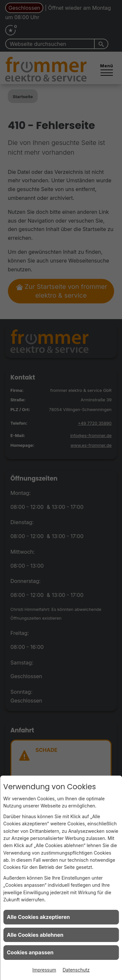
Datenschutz (76, 970)
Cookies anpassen (30, 952)
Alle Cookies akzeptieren (38, 917)
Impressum (44, 970)
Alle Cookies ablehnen (35, 935)
